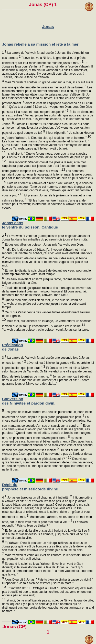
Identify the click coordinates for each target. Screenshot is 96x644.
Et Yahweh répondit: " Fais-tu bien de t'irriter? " (45, 526)
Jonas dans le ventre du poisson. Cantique (30, 225)
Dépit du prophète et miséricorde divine (30, 487)
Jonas (48, 27)
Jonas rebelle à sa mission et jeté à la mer (40, 44)
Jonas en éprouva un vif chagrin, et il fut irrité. (37, 498)
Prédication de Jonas (13, 347)
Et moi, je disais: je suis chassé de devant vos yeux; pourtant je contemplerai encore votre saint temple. (46, 274)
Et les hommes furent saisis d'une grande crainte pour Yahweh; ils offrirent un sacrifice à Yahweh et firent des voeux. (48, 204)
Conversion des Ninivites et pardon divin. (29, 401)
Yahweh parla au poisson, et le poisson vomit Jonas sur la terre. (45, 330)
